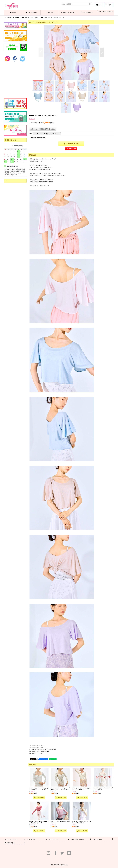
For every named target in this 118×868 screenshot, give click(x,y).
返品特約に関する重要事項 (38, 138)
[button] (109, 5)
